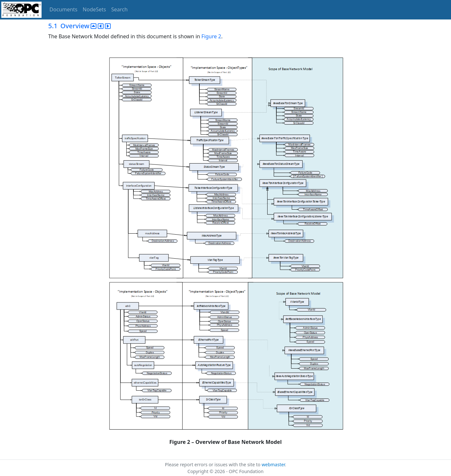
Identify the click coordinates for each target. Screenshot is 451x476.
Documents (63, 9)
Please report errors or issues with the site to (213, 464)
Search (120, 9)
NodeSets (94, 9)
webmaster (273, 464)
